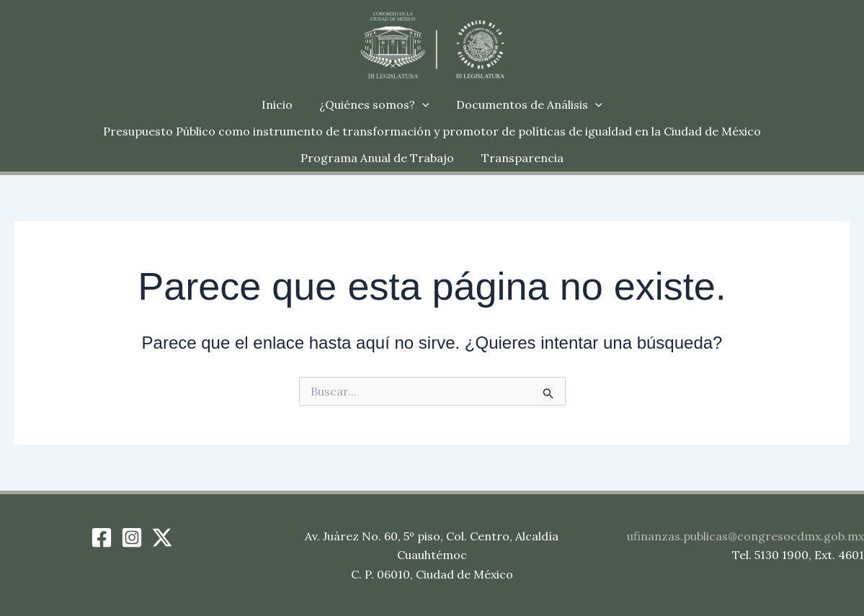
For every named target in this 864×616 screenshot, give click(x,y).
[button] (422, 105)
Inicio (281, 104)
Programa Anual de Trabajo (379, 158)
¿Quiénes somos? (374, 105)
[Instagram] (132, 537)
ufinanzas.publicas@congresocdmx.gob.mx (745, 536)
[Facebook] (102, 537)
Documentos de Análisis (526, 105)
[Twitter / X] (162, 537)
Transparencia (520, 158)
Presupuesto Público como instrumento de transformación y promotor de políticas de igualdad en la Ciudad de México (432, 131)
